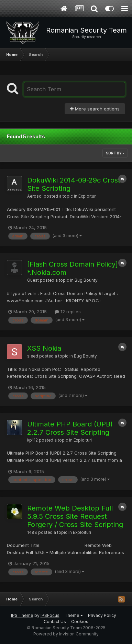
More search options (95, 109)
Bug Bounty (86, 280)
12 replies (68, 312)
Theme (74, 615)
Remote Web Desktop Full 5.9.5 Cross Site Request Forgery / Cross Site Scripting (75, 516)
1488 (32, 532)
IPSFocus (50, 615)
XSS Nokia (44, 348)
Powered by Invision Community (66, 634)
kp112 (32, 440)
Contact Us (55, 622)
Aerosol (35, 196)
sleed (33, 356)
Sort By (115, 153)
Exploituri (87, 196)
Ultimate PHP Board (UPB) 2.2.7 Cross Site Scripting (70, 428)
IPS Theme (22, 615)
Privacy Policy (102, 615)
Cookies (80, 622)
